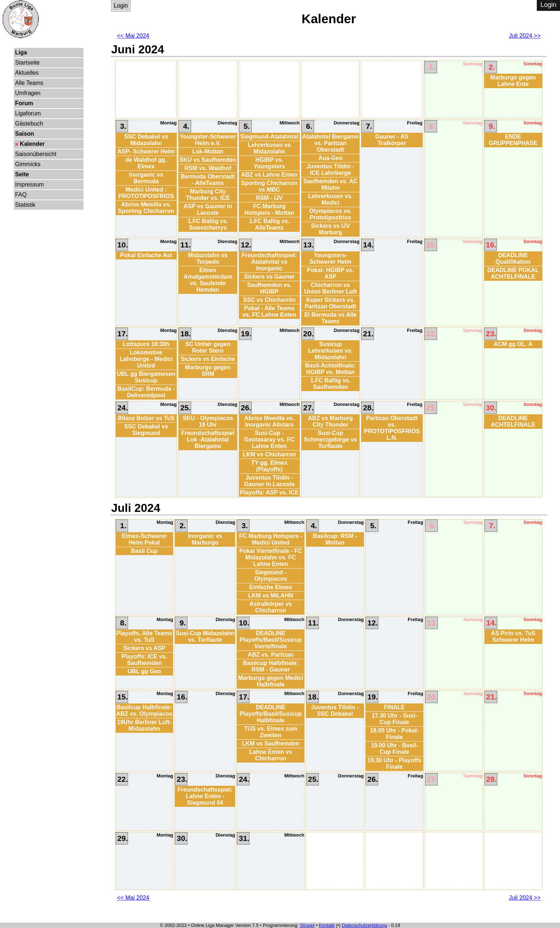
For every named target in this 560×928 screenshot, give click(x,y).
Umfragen (28, 93)
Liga (21, 52)
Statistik (25, 205)
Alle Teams (29, 83)
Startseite (28, 63)
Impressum (30, 184)
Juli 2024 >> (525, 36)
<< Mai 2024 (133, 36)
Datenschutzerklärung (365, 925)
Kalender (32, 144)
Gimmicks (28, 164)
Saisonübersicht (36, 154)
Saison (25, 134)
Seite (22, 174)
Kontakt (327, 925)
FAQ (21, 195)
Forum (24, 103)
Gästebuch (29, 124)
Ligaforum (28, 113)
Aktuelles (27, 73)
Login (121, 6)
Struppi (307, 925)
